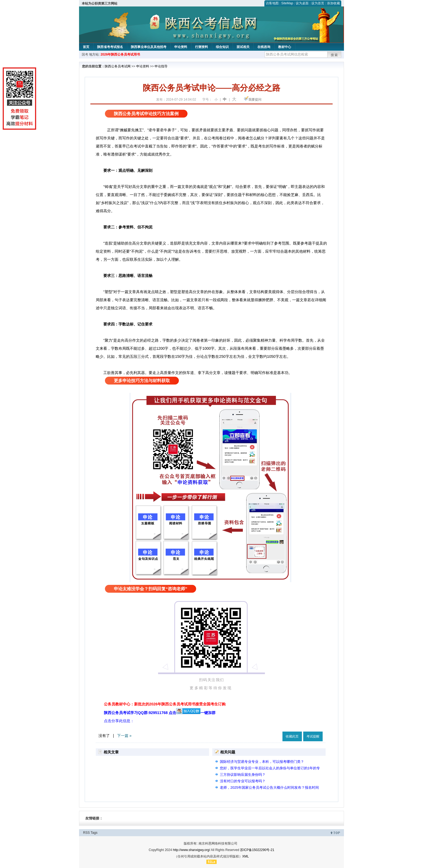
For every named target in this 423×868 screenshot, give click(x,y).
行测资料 (202, 47)
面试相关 (243, 47)
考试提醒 (313, 736)
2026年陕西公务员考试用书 (120, 54)
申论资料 (181, 47)
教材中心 (285, 47)
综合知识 (222, 47)
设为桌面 (302, 3)
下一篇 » (124, 736)
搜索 (335, 55)
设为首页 (318, 3)
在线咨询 (264, 47)
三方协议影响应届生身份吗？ (243, 775)
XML (246, 856)
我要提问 (255, 100)
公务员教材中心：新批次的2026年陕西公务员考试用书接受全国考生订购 (165, 704)
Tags (94, 833)
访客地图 (272, 3)
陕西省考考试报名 (110, 47)
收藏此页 (292, 736)
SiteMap (287, 3)
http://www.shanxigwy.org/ (192, 850)
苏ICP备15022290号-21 (257, 850)
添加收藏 (333, 3)
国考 (85, 54)
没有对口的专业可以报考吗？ (243, 781)
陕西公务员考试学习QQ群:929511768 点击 (152, 713)
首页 (86, 47)
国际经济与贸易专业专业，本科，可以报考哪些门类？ (262, 762)
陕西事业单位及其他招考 (149, 47)
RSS (86, 833)
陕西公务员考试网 (118, 66)
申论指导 (161, 66)
